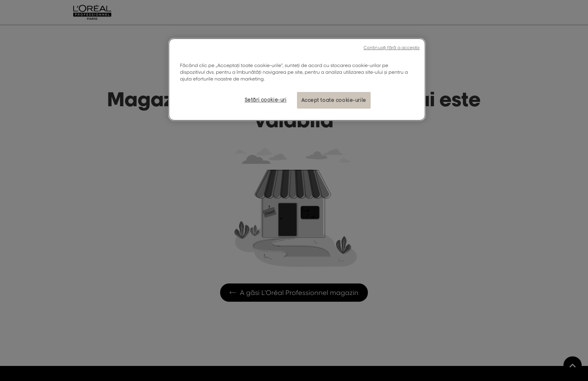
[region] (297, 79)
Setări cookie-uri (266, 100)
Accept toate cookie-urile (334, 100)
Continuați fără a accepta (392, 48)
